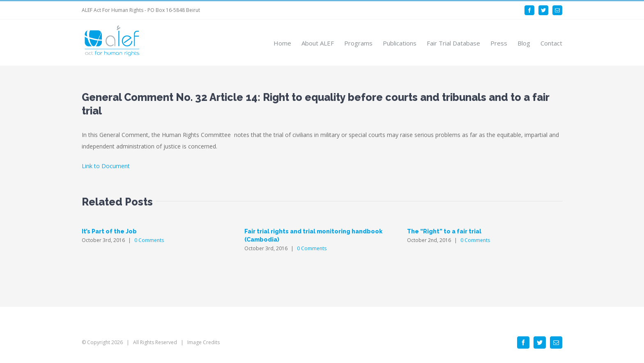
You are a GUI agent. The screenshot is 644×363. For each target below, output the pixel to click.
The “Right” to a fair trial (444, 231)
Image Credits (204, 342)
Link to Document (106, 166)
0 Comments (149, 240)
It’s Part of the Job (109, 231)
